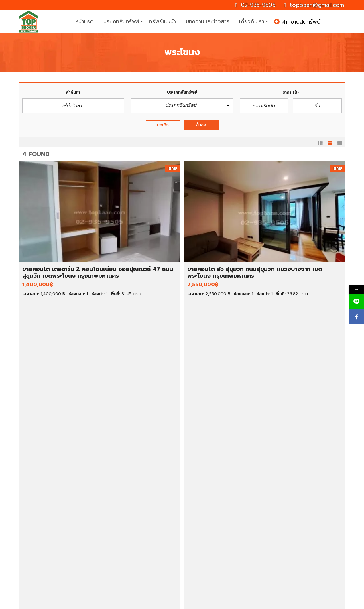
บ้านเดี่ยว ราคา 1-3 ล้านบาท (141, 515)
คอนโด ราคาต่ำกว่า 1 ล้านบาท (143, 528)
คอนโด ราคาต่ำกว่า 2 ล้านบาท (143, 534)
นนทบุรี (206, 547)
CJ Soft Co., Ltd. (236, 603)
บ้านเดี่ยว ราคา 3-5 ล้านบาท (141, 521)
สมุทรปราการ (211, 554)
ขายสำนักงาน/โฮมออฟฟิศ (55, 554)
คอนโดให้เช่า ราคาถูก (218, 515)
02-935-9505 (255, 5)
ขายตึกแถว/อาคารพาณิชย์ (55, 547)
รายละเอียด (104, 311)
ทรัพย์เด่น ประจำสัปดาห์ (53, 515)
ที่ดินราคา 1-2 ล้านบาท (136, 567)
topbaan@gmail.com (314, 5)
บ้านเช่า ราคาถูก (214, 521)
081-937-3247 (322, 536)
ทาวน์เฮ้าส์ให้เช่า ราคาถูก (221, 528)
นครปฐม (207, 560)
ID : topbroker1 (295, 577)
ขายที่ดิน (39, 528)
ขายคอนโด (41, 534)
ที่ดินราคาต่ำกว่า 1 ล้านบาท (140, 560)
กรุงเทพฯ (207, 541)
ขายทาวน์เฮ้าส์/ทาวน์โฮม (53, 541)
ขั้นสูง (201, 125)
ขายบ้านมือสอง (45, 521)
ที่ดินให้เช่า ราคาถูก (216, 534)
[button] (182, 106)
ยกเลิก (163, 125)
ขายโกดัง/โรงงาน (47, 560)
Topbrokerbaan (296, 563)
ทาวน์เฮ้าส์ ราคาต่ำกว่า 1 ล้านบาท (146, 541)
